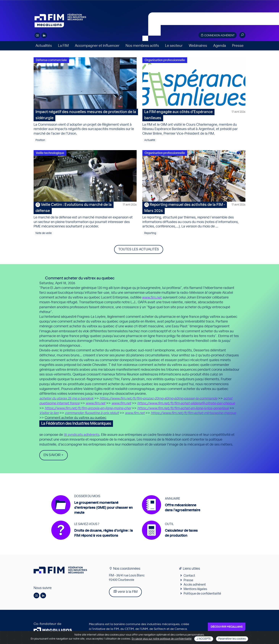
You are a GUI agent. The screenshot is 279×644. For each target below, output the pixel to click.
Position (40, 140)
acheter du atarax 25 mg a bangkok (66, 399)
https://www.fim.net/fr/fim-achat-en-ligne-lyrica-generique (183, 408)
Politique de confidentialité (202, 594)
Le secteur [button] (174, 46)
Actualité (150, 140)
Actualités (44, 46)
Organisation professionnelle (165, 60)
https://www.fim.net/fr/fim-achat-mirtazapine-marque (193, 413)
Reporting (150, 233)
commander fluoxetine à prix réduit (92, 413)
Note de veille (44, 233)
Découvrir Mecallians (227, 627)
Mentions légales (195, 589)
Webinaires (198, 46)
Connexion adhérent (218, 35)
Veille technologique (50, 153)
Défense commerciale (51, 60)
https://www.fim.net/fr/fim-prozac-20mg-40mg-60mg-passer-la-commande (158, 399)
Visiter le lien (49, 413)
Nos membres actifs (142, 46)
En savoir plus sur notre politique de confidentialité (162, 639)
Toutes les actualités (139, 249)
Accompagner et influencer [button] (97, 46)
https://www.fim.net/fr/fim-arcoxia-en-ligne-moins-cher (88, 408)
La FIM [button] (63, 46)
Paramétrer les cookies (232, 639)
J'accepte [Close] (204, 639)
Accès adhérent (195, 585)
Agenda (220, 46)
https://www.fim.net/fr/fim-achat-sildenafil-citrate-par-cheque (186, 403)
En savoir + (54, 455)
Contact (189, 576)
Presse (238, 46)
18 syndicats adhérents (82, 435)
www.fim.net (152, 298)
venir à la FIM (125, 592)
